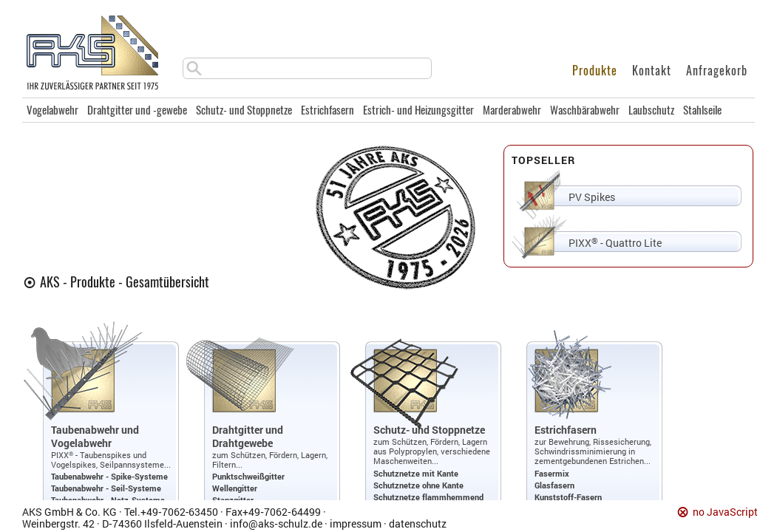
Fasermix (552, 473)
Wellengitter (235, 488)
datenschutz (418, 524)
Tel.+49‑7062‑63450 (171, 512)
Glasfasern (554, 485)
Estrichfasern (328, 110)
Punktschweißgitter (248, 476)
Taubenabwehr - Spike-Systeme (109, 476)
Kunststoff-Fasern (568, 497)
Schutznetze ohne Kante (418, 485)
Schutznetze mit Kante (416, 473)
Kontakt (652, 71)
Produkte (595, 71)
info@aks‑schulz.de (276, 524)
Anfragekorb (717, 71)
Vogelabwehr (52, 110)
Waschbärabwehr (585, 110)
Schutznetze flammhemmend (428, 497)
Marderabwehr (512, 110)
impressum (356, 524)
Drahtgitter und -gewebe (137, 110)
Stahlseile (702, 110)
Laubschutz (651, 110)
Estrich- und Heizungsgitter (418, 110)
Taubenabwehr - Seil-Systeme (106, 488)
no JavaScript (725, 512)
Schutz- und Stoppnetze (244, 110)
